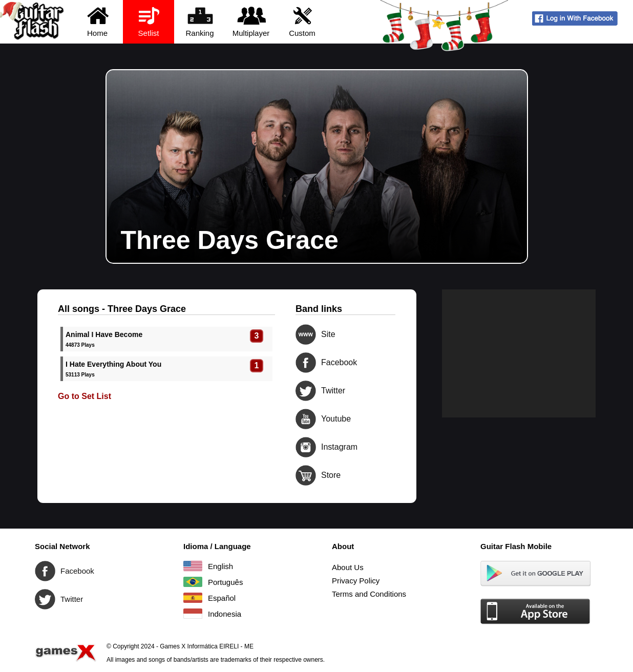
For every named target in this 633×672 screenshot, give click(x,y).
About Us (348, 567)
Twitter (306, 391)
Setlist (149, 21)
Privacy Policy (356, 581)
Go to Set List (85, 396)
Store (306, 475)
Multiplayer (251, 21)
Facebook (306, 363)
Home (98, 21)
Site (306, 334)
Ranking (200, 21)
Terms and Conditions (369, 594)
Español (193, 598)
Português (193, 582)
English (193, 566)
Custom (302, 21)
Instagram (306, 447)
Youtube (306, 419)
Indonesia (193, 614)
